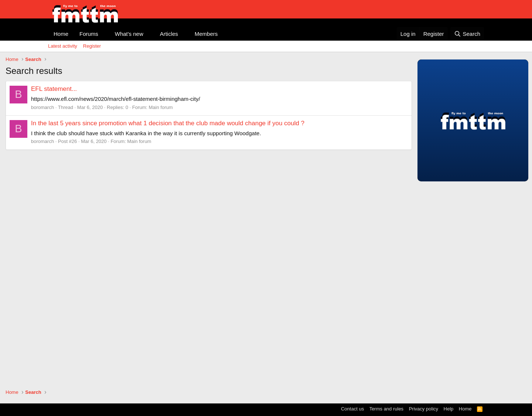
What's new (129, 34)
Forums (89, 34)
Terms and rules (386, 409)
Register (92, 46)
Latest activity (63, 46)
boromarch (42, 107)
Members (206, 34)
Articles (169, 34)
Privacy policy (424, 409)
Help (449, 409)
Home (61, 34)
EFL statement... (54, 89)
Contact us (352, 409)
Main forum (161, 107)
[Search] (467, 34)
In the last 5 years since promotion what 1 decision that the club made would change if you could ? (168, 123)
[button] (104, 34)
